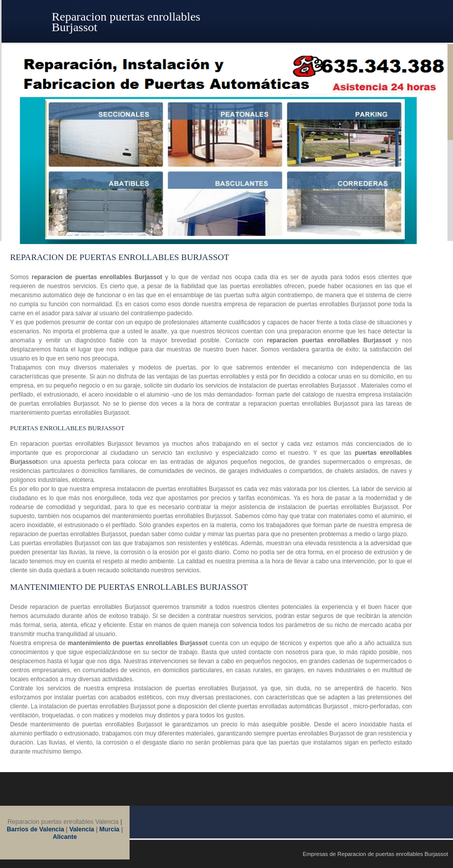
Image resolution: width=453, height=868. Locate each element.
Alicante (65, 837)
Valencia (82, 829)
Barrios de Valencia (36, 829)
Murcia (109, 829)
